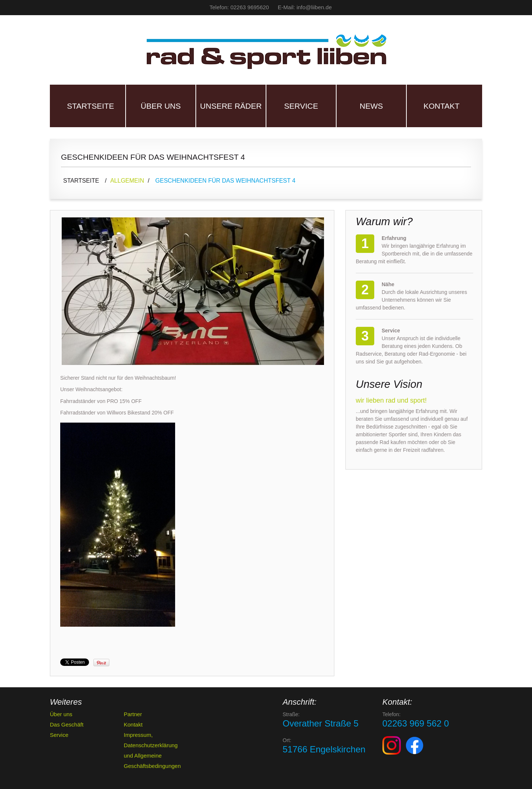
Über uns (161, 106)
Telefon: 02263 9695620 (239, 7)
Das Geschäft (67, 724)
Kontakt (441, 106)
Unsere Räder (231, 106)
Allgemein (127, 181)
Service (301, 106)
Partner (133, 714)
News (371, 106)
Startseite (91, 106)
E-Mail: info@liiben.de (305, 7)
